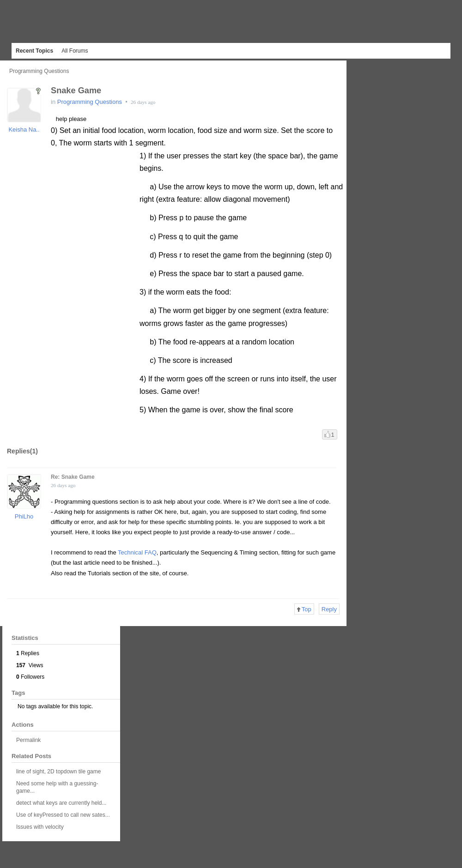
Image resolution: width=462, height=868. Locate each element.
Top (304, 609)
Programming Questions (39, 71)
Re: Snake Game (73, 477)
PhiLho (24, 516)
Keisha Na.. (24, 130)
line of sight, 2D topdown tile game (58, 772)
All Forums (75, 51)
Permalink (28, 740)
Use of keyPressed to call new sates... (63, 815)
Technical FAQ (137, 552)
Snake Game (76, 90)
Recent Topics (34, 51)
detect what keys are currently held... (61, 803)
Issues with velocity (40, 827)
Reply (329, 609)
